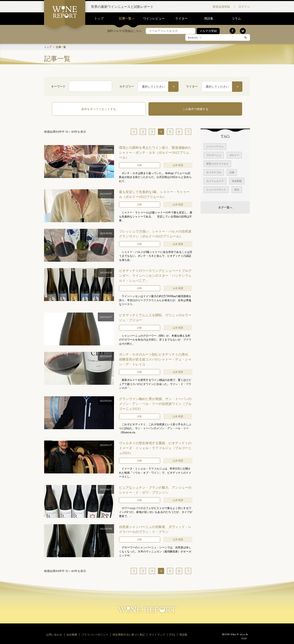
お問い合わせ (54, 634)
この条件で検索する (174, 109)
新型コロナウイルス (217, 163)
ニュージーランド (216, 189)
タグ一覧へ (225, 207)
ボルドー (234, 154)
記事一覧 (125, 18)
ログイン (244, 7)
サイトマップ (157, 634)
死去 (237, 189)
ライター (181, 18)
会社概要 (72, 634)
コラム (236, 18)
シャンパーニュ (215, 146)
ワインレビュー (154, 18)
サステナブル (214, 171)
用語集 (209, 18)
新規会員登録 (221, 7)
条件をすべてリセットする (120, 109)
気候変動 (237, 180)
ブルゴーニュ (214, 154)
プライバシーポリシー (95, 634)
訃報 (232, 171)
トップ (99, 18)
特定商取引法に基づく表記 (129, 634)
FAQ (172, 634)
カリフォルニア (215, 180)
